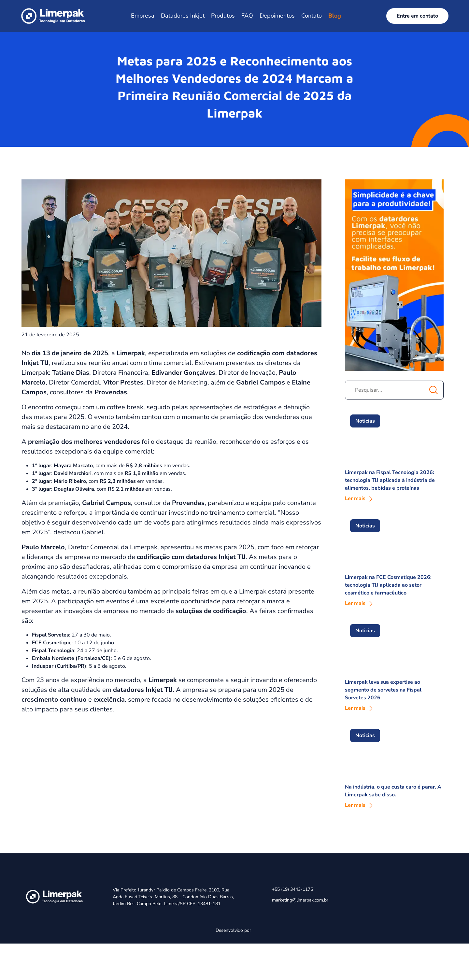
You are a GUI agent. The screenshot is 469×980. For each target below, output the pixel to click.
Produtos (223, 16)
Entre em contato (417, 16)
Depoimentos (277, 16)
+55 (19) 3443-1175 (292, 889)
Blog (335, 16)
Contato (312, 16)
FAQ (247, 16)
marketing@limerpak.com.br (300, 900)
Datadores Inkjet (183, 16)
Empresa (143, 16)
